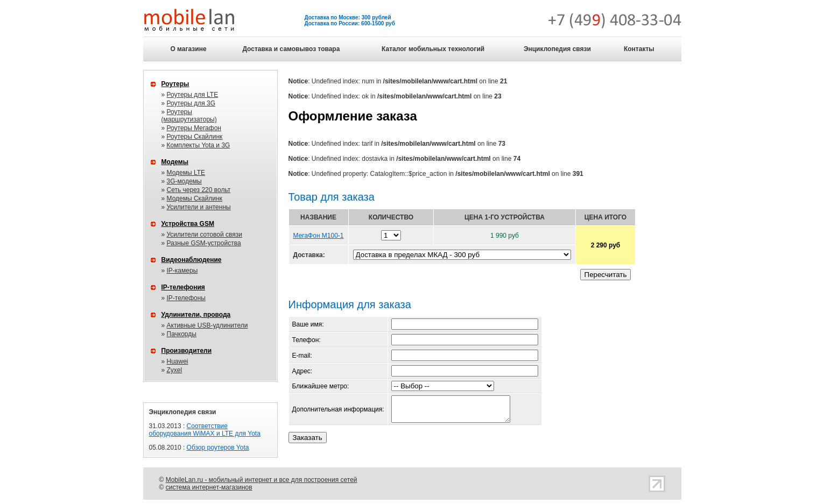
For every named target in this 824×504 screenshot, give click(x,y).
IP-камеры (182, 271)
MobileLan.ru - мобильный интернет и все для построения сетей (262, 480)
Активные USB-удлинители (207, 325)
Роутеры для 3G (191, 103)
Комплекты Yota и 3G (199, 145)
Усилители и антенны (199, 207)
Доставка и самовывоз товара (291, 49)
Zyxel (175, 370)
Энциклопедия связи (557, 49)
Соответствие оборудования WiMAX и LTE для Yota (205, 430)
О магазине (188, 49)
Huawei (178, 361)
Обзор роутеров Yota (218, 448)
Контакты (639, 49)
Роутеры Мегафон (194, 128)
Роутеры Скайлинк (195, 137)
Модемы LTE (186, 173)
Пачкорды (182, 334)
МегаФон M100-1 (319, 236)
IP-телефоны (186, 298)
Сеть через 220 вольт (199, 190)
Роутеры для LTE (193, 95)
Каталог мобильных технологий (433, 49)
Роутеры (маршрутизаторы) (189, 116)
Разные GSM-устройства (204, 243)
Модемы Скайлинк (195, 198)
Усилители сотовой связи (205, 235)
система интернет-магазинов (209, 487)
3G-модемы (184, 181)
